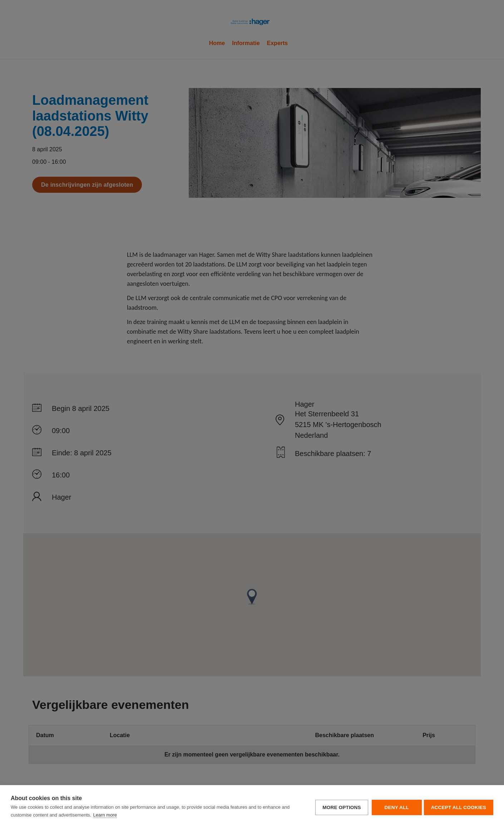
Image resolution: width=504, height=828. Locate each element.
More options (340, 807)
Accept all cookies (459, 807)
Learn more (105, 815)
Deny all (395, 807)
